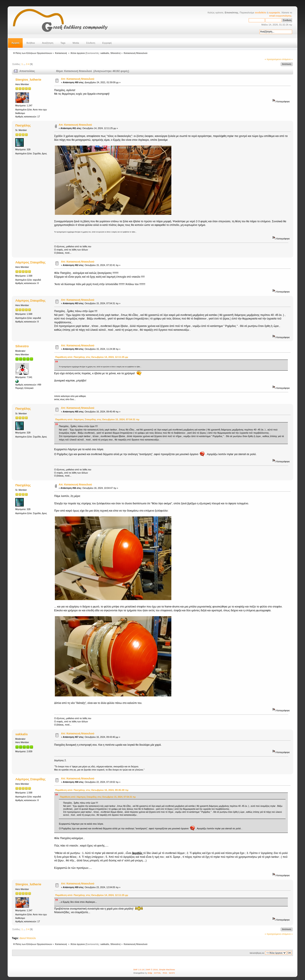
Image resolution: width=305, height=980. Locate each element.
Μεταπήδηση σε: (257, 953)
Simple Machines (167, 969)
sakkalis (105, 53)
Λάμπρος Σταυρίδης (30, 262)
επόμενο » (287, 59)
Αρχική (15, 43)
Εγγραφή (107, 43)
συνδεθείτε (260, 13)
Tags (63, 43)
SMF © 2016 (152, 969)
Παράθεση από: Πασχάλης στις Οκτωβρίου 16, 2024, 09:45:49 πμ (92, 790)
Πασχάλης (23, 125)
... (25, 64)
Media (76, 43)
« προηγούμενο (273, 59)
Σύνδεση (91, 43)
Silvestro (115, 53)
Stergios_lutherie (28, 79)
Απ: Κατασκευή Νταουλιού (78, 79)
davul (23, 938)
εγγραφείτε (274, 13)
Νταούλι (31, 938)
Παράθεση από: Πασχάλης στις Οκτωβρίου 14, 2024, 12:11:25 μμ (92, 357)
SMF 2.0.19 (139, 969)
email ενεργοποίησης (280, 16)
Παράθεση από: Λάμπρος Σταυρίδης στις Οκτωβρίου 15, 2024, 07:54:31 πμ (97, 419)
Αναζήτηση (48, 43)
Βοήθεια (31, 43)
